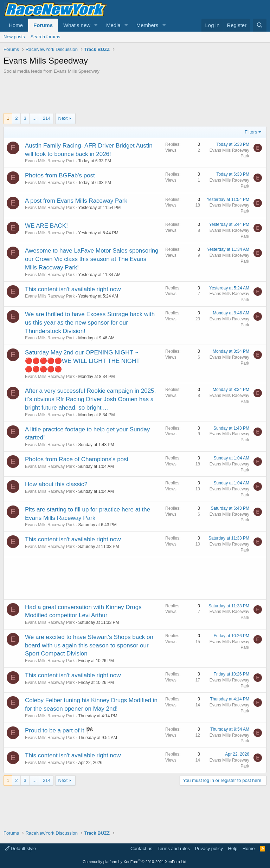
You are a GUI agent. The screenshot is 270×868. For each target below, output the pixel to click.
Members (147, 25)
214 (47, 118)
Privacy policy (209, 849)
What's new (77, 25)
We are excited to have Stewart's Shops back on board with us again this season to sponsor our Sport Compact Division (89, 645)
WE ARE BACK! (46, 226)
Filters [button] (251, 132)
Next (63, 118)
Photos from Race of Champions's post (77, 459)
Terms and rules (174, 849)
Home (16, 25)
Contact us (141, 849)
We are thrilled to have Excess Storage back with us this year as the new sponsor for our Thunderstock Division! (90, 323)
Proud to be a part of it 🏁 (59, 730)
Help (233, 849)
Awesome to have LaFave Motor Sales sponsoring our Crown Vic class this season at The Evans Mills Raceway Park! (92, 259)
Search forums (46, 37)
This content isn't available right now (73, 289)
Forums (43, 25)
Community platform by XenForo (135, 862)
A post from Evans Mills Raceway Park (76, 201)
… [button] (35, 118)
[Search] (260, 25)
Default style (20, 849)
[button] (96, 25)
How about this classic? (56, 484)
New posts (14, 37)
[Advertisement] (135, 94)
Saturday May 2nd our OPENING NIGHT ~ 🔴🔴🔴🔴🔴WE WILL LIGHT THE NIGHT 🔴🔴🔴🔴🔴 (82, 361)
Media (113, 25)
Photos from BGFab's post (60, 175)
